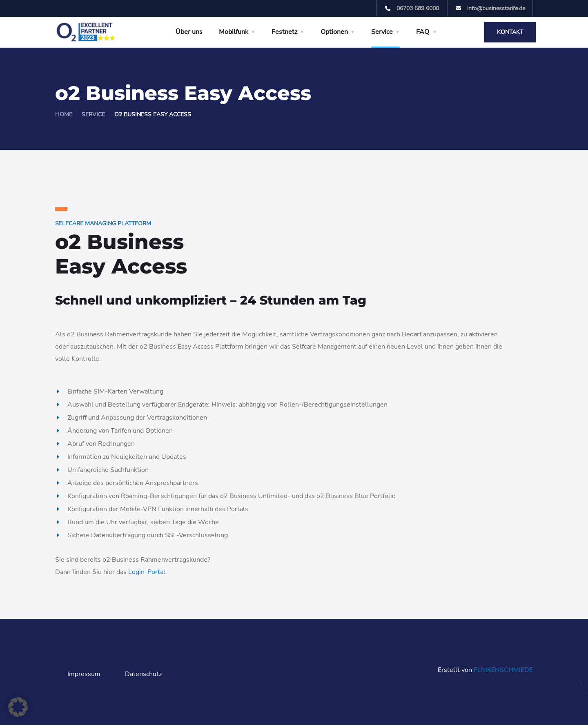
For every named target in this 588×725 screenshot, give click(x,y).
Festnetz (284, 32)
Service (382, 32)
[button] (18, 707)
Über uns (189, 32)
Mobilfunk (234, 32)
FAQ (423, 32)
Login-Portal (147, 572)
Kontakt (510, 32)
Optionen (334, 32)
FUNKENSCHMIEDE (503, 670)
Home (64, 115)
